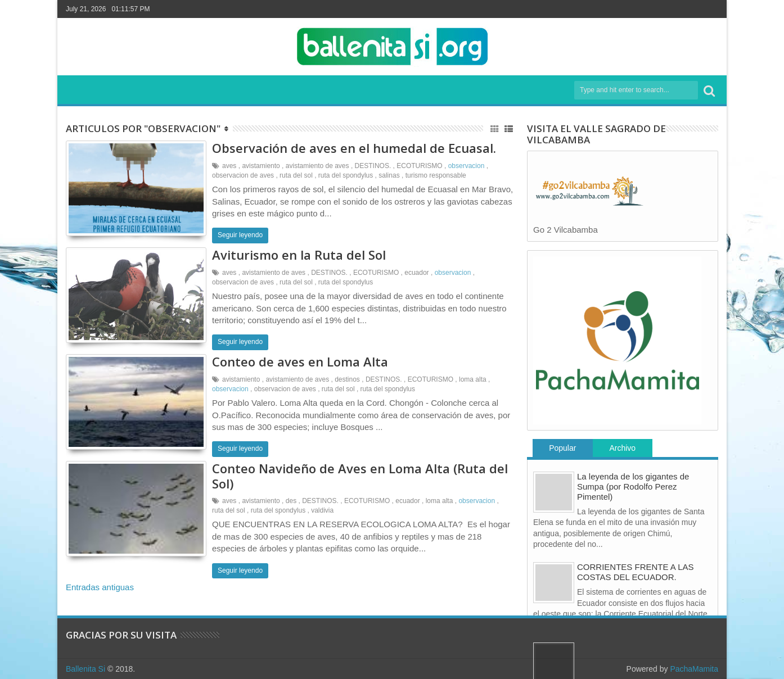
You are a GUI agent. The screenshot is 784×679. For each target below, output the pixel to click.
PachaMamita (694, 669)
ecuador (416, 273)
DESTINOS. (373, 166)
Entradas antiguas (100, 587)
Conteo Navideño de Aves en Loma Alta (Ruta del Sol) (360, 476)
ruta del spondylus (346, 175)
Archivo (622, 448)
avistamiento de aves (317, 166)
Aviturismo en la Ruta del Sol (299, 255)
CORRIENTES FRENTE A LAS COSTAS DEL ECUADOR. (636, 572)
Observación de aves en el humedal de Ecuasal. (354, 148)
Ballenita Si (85, 669)
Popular (562, 448)
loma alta (473, 379)
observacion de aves (243, 175)
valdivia (322, 510)
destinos (347, 379)
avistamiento (261, 166)
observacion (467, 166)
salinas (389, 175)
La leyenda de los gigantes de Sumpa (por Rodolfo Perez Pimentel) (633, 486)
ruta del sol (296, 175)
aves (229, 166)
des (291, 501)
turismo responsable (436, 175)
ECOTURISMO (419, 166)
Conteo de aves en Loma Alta (300, 361)
